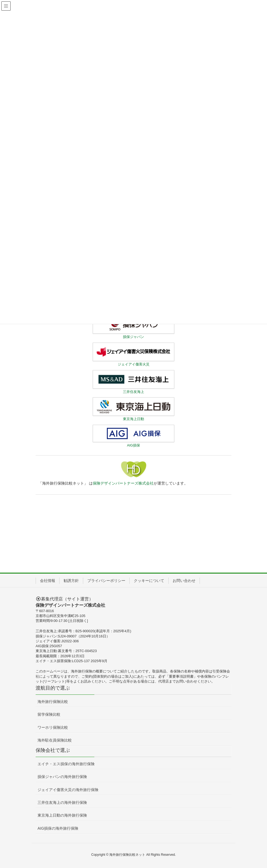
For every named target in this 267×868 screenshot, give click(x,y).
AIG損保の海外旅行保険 (58, 828)
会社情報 (48, 581)
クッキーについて (149, 581)
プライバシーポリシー (106, 581)
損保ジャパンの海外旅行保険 (62, 777)
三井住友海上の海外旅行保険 (62, 802)
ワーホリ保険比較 (53, 727)
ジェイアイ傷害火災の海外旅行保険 (68, 790)
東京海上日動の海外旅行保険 (62, 815)
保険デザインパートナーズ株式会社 (123, 483)
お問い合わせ (184, 581)
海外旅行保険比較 (53, 702)
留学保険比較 (49, 714)
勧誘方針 (71, 581)
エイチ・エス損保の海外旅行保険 (66, 764)
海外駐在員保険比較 (55, 740)
